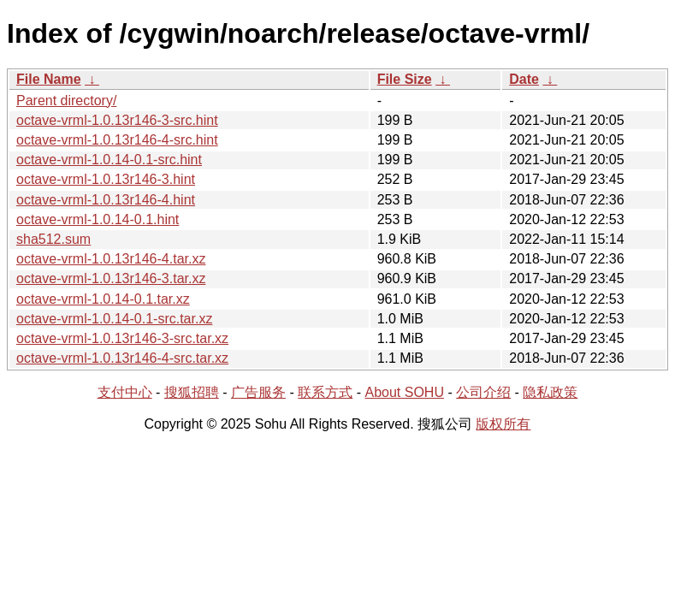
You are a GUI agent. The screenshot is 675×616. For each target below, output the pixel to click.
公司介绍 (483, 392)
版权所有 (503, 424)
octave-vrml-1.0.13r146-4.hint (106, 200)
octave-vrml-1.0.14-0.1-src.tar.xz (114, 319)
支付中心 (125, 392)
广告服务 (258, 392)
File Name (49, 79)
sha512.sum (53, 239)
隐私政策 (550, 392)
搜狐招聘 (192, 392)
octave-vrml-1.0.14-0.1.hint (98, 219)
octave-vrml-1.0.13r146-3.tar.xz (111, 278)
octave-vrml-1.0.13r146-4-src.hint (117, 140)
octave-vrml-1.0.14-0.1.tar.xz (103, 299)
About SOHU (404, 392)
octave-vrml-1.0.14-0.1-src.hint (109, 160)
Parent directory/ (66, 101)
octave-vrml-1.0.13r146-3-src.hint (117, 120)
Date (524, 79)
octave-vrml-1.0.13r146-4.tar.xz (111, 259)
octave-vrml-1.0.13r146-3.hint (106, 179)
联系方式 (325, 392)
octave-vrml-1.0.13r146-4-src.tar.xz (122, 358)
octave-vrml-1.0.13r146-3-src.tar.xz (122, 338)
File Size (405, 79)
